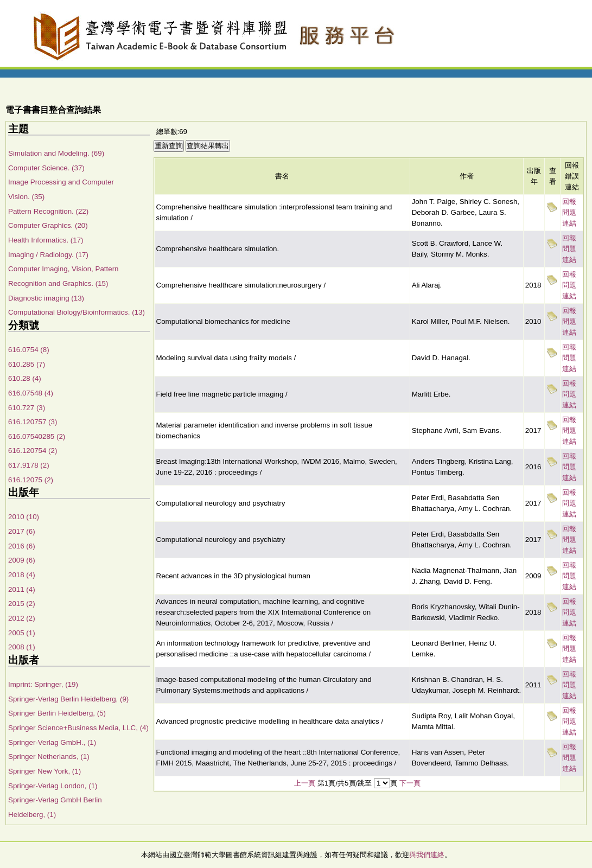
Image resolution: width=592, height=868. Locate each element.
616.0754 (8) (29, 350)
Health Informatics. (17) (46, 240)
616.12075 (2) (31, 480)
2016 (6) (22, 546)
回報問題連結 (569, 212)
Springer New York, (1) (44, 771)
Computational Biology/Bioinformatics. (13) (77, 312)
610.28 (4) (25, 378)
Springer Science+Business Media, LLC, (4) (78, 728)
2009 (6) (22, 560)
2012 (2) (22, 618)
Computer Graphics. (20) (48, 225)
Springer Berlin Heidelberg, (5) (57, 713)
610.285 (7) (27, 364)
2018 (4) (22, 575)
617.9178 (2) (29, 465)
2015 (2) (22, 604)
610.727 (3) (27, 408)
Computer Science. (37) (46, 168)
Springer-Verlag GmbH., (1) (52, 742)
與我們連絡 (427, 855)
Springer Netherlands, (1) (49, 757)
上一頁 (305, 783)
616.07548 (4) (31, 393)
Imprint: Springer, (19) (43, 684)
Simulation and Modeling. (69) (56, 153)
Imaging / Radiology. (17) (48, 255)
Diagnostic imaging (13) (46, 298)
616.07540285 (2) (37, 436)
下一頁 (410, 783)
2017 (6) (22, 531)
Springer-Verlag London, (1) (53, 786)
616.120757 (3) (33, 422)
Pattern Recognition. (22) (48, 211)
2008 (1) (22, 647)
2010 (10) (24, 517)
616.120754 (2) (33, 451)
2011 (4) (22, 589)
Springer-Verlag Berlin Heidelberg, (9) (68, 699)
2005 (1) (22, 633)
